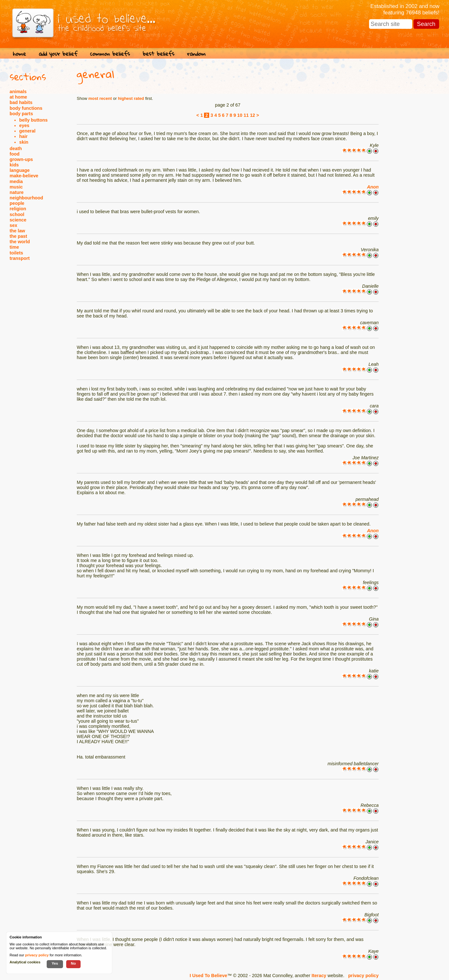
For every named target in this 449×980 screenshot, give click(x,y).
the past (18, 236)
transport (20, 258)
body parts (21, 114)
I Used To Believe (208, 976)
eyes (24, 125)
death (16, 149)
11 (246, 115)
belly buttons (33, 120)
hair (23, 136)
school (17, 214)
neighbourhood (26, 198)
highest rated (131, 98)
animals (18, 92)
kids (14, 165)
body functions (26, 108)
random (196, 54)
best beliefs (158, 54)
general (27, 131)
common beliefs (110, 54)
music (16, 187)
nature (17, 192)
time (14, 247)
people (17, 203)
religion (18, 209)
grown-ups (21, 159)
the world (20, 242)
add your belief (58, 54)
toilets (16, 253)
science (18, 220)
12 (253, 115)
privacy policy (363, 976)
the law (17, 231)
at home (18, 97)
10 (240, 115)
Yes (55, 963)
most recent (100, 98)
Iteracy (319, 976)
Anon (373, 187)
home (19, 54)
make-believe (24, 176)
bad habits (21, 102)
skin (24, 142)
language (20, 170)
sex (13, 225)
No (74, 963)
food (15, 154)
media (16, 181)
